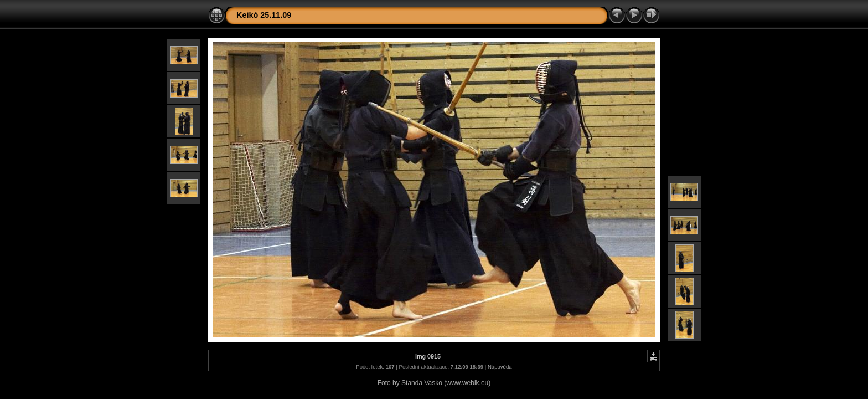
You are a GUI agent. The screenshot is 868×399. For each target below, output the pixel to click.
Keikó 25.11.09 (264, 15)
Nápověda (500, 367)
